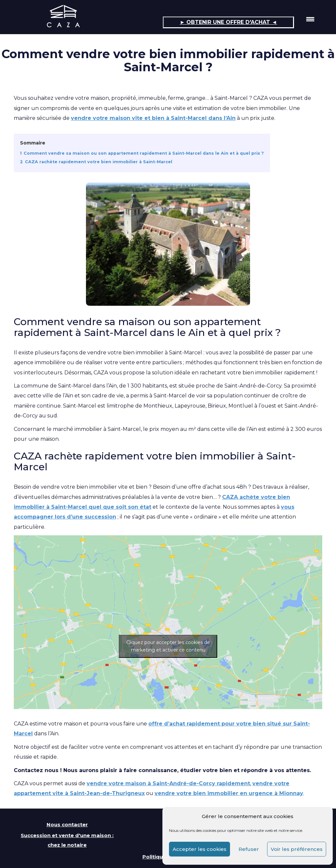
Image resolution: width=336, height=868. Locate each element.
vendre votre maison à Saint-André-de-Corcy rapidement (168, 783)
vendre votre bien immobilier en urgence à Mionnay (229, 793)
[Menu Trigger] (310, 19)
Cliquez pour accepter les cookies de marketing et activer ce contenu (168, 646)
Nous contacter (67, 824)
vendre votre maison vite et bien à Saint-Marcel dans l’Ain (153, 118)
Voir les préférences (297, 849)
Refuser (249, 849)
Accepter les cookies (199, 849)
